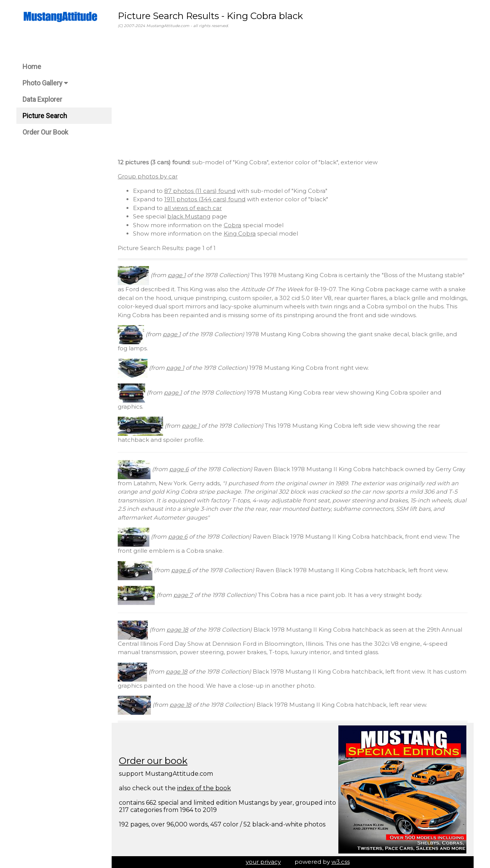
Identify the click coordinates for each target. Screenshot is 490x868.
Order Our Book (45, 132)
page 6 (179, 469)
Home (32, 67)
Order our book (153, 761)
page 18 (177, 630)
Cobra (232, 225)
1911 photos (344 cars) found (205, 199)
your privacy (263, 862)
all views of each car (193, 208)
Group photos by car (148, 176)
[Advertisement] (293, 95)
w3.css (341, 862)
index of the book (204, 788)
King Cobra (240, 233)
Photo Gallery (45, 83)
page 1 (177, 275)
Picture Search (45, 116)
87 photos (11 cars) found (200, 191)
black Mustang (189, 216)
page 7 (183, 595)
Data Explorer (42, 99)
